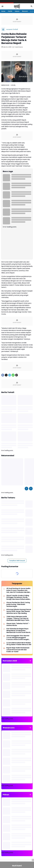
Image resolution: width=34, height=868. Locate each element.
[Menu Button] (2, 6)
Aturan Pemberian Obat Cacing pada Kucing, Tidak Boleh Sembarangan (18, 604)
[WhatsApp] (13, 375)
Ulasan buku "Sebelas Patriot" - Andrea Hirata (18, 625)
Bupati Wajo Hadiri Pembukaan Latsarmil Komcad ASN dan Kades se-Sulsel (18, 650)
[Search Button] (32, 6)
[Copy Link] (17, 375)
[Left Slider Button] (26, 489)
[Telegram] (10, 375)
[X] (6, 375)
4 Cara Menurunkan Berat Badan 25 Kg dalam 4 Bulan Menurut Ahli (19, 644)
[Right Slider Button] (32, 11)
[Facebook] (3, 375)
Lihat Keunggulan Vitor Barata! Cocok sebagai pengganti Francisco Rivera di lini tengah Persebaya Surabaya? (18, 638)
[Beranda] (3, 29)
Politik (10, 11)
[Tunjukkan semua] (30, 661)
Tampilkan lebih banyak (17, 561)
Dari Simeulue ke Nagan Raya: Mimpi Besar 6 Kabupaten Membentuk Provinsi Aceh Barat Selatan (18, 631)
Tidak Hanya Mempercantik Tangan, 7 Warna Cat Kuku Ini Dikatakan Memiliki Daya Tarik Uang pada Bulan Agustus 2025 (18, 618)
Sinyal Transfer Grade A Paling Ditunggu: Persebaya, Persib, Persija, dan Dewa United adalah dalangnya (18, 597)
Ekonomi (25, 11)
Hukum (17, 11)
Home (3, 11)
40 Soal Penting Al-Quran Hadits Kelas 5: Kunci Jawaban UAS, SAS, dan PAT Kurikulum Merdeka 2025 (19, 590)
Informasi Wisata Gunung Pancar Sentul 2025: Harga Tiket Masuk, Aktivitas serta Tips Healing (19, 611)
